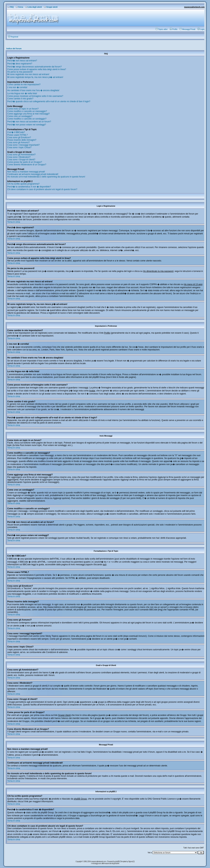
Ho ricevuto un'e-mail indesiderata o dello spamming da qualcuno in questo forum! (46, 177)
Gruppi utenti (51, 7)
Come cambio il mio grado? (20, 99)
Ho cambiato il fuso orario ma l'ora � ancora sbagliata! (33, 90)
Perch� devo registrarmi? (20, 64)
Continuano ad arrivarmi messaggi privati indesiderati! (33, 174)
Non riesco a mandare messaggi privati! (26, 172)
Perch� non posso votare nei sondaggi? (27, 125)
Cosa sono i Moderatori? (19, 157)
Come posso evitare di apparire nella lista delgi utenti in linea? (37, 69)
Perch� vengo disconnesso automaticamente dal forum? (35, 67)
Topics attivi (162, 29)
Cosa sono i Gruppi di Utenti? (21, 160)
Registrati (13, 37)
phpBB (117, 861)
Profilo (174, 29)
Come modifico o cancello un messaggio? (27, 111)
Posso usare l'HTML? (17, 135)
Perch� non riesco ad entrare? (22, 61)
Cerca (19, 7)
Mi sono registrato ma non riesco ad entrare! (28, 74)
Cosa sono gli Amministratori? (21, 155)
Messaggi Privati (187, 29)
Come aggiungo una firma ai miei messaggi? (28, 114)
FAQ (11, 7)
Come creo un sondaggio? (20, 116)
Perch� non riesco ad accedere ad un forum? (29, 122)
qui (104, 565)
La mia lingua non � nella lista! (22, 93)
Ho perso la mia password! (20, 72)
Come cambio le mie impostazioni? (24, 85)
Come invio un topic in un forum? (23, 109)
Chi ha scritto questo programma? (23, 184)
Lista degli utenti (33, 7)
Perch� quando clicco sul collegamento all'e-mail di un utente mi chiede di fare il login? (49, 101)
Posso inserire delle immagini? (22, 140)
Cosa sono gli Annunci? (18, 142)
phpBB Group (80, 799)
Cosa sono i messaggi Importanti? (23, 145)
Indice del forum (14, 48)
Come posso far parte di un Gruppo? (25, 162)
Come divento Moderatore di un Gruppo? (27, 165)
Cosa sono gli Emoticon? (19, 137)
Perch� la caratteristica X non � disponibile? (29, 187)
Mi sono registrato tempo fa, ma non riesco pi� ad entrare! (35, 77)
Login (201, 29)
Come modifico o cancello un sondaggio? (27, 119)
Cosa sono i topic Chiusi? (19, 147)
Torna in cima (14, 222)
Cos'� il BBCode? (16, 132)
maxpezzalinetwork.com (194, 7)
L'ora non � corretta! (17, 87)
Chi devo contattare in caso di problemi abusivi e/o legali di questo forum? (42, 189)
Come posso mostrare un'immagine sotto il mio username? (35, 96)
